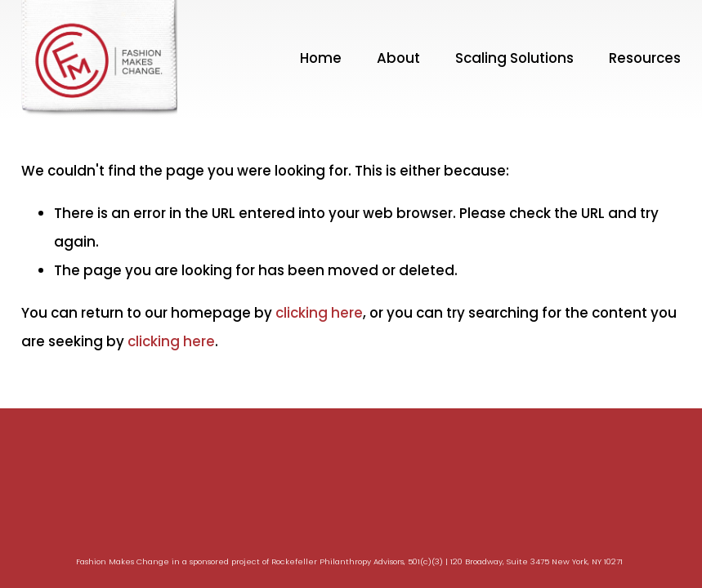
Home (321, 58)
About (398, 58)
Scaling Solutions (514, 58)
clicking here (319, 313)
